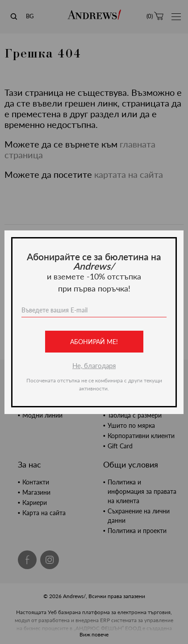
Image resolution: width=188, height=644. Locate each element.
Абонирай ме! (94, 342)
